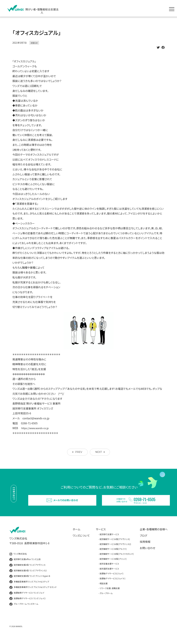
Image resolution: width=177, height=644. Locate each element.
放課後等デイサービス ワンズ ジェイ (27, 599)
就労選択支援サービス (109, 574)
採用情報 (145, 548)
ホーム (77, 535)
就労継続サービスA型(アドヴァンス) (115, 545)
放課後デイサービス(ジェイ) (111, 579)
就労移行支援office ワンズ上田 (25, 565)
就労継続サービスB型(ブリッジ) (113, 565)
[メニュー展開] (173, 8)
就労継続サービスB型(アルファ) (113, 555)
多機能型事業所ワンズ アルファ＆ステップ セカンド (33, 593)
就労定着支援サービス (109, 570)
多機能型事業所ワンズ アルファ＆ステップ (29, 588)
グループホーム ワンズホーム (24, 610)
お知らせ (34, 43)
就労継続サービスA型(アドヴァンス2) (115, 550)
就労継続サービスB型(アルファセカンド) (117, 560)
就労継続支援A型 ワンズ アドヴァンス (27, 571)
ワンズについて (81, 541)
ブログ (143, 541)
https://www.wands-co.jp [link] (37, 428)
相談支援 (104, 589)
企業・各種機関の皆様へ (154, 535)
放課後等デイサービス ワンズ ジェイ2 (27, 604)
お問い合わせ (148, 554)
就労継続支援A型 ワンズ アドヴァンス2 (28, 576)
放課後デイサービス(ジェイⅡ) (112, 584)
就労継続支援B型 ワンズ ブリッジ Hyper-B (30, 582)
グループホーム (106, 599)
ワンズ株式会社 (18, 560)
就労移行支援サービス (109, 540)
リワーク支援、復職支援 (110, 594)
